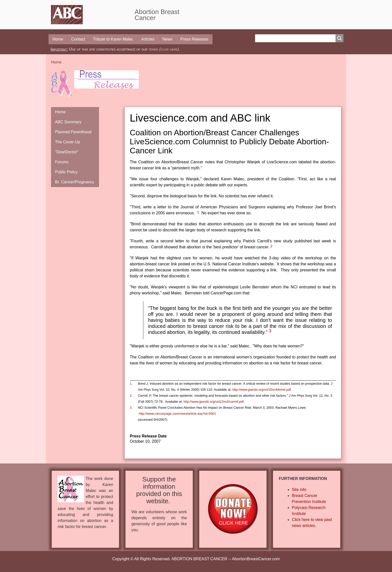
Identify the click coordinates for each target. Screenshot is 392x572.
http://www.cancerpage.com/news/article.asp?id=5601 (177, 414)
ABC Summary (68, 122)
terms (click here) (164, 49)
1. (131, 384)
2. (131, 396)
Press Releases (194, 39)
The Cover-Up (67, 142)
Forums (62, 162)
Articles (148, 39)
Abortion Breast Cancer (157, 15)
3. (131, 408)
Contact (78, 39)
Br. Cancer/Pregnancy (75, 182)
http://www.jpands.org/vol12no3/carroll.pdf (214, 402)
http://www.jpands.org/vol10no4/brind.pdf (261, 390)
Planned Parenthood (73, 132)
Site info (299, 490)
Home (58, 39)
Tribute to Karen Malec (113, 39)
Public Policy (66, 172)
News (167, 39)
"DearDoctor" (67, 152)
